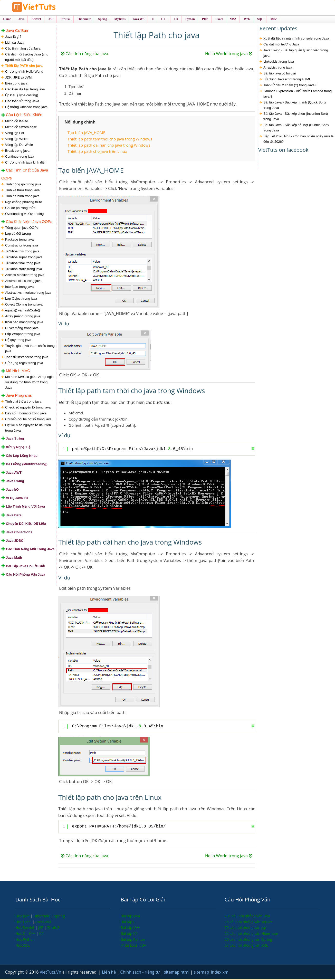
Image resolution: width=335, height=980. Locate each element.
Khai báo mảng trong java (24, 323)
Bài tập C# (129, 934)
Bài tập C (128, 922)
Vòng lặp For (15, 133)
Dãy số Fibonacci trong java (26, 414)
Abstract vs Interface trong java (28, 293)
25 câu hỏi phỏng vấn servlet (249, 922)
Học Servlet (25, 928)
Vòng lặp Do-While (19, 145)
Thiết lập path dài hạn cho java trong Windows (109, 146)
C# (42, 934)
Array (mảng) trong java (23, 317)
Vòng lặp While (16, 139)
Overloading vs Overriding (24, 214)
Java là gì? (13, 37)
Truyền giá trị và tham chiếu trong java (30, 349)
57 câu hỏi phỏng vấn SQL (246, 946)
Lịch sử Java (15, 43)
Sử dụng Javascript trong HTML (287, 80)
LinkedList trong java (279, 62)
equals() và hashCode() (23, 311)
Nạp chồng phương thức (23, 202)
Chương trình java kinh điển (26, 163)
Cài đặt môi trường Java (281, 45)
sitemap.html (177, 973)
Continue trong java (20, 157)
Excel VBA (43, 922)
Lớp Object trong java (21, 299)
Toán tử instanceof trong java (27, 358)
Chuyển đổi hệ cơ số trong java (28, 420)
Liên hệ (109, 973)
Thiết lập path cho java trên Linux (97, 152)
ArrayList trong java (278, 68)
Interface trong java (19, 287)
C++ (33, 934)
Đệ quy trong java (18, 340)
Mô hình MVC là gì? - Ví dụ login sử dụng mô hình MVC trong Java (29, 383)
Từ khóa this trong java (22, 252)
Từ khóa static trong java (23, 269)
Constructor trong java (22, 246)
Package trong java (19, 240)
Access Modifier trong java (25, 275)
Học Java (23, 916)
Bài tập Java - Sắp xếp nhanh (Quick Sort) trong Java (295, 106)
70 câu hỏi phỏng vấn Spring (248, 940)
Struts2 (53, 928)
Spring (60, 916)
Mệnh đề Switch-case (21, 127)
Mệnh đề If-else (17, 122)
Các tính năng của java (84, 54)
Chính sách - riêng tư (140, 973)
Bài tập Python (133, 940)
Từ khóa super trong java (24, 258)
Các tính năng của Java (23, 49)
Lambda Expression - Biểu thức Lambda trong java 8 (298, 94)
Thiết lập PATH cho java (24, 66)
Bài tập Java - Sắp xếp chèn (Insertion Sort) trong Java (296, 117)
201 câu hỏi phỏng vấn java (247, 916)
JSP (41, 928)
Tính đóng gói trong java (23, 185)
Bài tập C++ (130, 928)
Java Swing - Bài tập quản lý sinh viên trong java (296, 54)
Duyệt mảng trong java (22, 329)
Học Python (25, 940)
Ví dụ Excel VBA (133, 946)
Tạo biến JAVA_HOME (86, 133)
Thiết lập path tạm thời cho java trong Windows (110, 139)
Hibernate (42, 916)
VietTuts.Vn (51, 973)
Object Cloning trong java (24, 305)
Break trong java (17, 151)
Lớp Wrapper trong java (23, 334)
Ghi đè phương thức (20, 208)
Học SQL (22, 946)
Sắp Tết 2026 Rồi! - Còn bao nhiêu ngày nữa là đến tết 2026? (299, 140)
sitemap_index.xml (212, 973)
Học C (21, 934)
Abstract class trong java (23, 281)
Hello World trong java (229, 54)
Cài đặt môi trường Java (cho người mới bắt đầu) (27, 58)
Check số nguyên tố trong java (28, 408)
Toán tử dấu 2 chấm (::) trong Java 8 (290, 86)
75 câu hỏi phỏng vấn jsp (245, 928)
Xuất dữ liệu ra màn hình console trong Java (296, 39)
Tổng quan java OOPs (22, 228)
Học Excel (24, 922)
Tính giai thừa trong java (23, 402)
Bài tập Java (130, 916)
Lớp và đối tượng (18, 234)
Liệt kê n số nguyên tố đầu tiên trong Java (28, 429)
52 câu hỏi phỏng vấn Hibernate (251, 934)
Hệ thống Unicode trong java (26, 108)
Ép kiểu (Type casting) (22, 96)
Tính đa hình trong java (22, 197)
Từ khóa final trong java (23, 264)
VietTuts (44, 8)
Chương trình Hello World (24, 72)
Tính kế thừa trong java (22, 191)
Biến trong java (16, 84)
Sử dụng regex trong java (24, 363)
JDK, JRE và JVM (18, 78)
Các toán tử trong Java (22, 102)
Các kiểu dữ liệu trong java (25, 90)
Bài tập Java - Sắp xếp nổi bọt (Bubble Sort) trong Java (296, 128)
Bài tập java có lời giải (280, 74)
